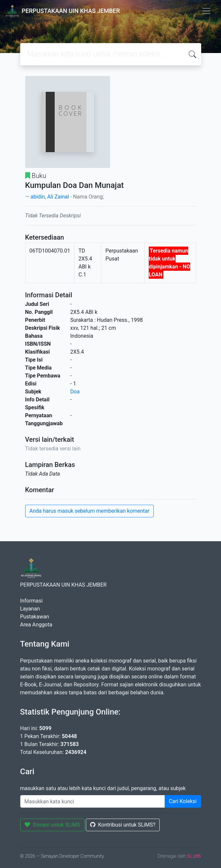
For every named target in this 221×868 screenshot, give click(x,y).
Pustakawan (35, 617)
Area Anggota (36, 625)
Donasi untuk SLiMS (53, 825)
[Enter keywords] (93, 801)
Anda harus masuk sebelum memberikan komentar (90, 511)
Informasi (31, 601)
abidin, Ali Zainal (50, 197)
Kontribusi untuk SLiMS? (123, 825)
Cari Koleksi (183, 801)
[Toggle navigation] (206, 11)
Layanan (30, 609)
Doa (75, 392)
